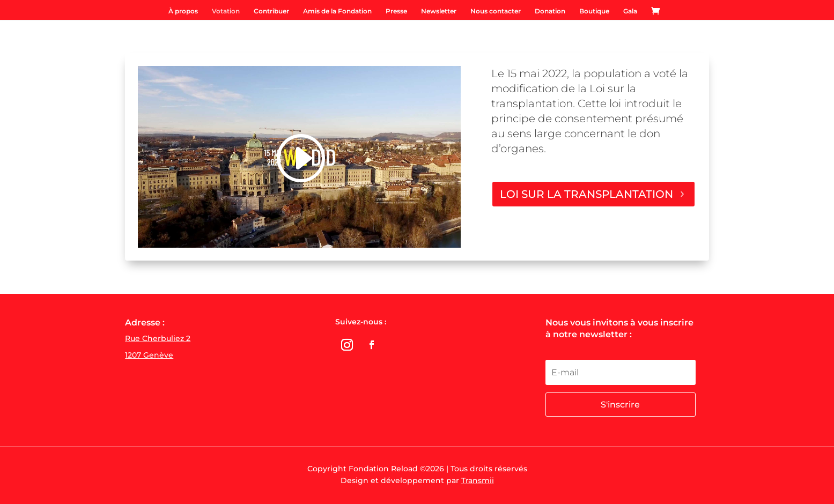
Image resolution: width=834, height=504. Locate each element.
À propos (183, 11)
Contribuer (271, 11)
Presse (396, 11)
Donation (550, 11)
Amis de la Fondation (337, 11)
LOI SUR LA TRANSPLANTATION (586, 194)
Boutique (594, 11)
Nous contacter (496, 11)
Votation (226, 11)
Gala (630, 11)
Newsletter (439, 11)
